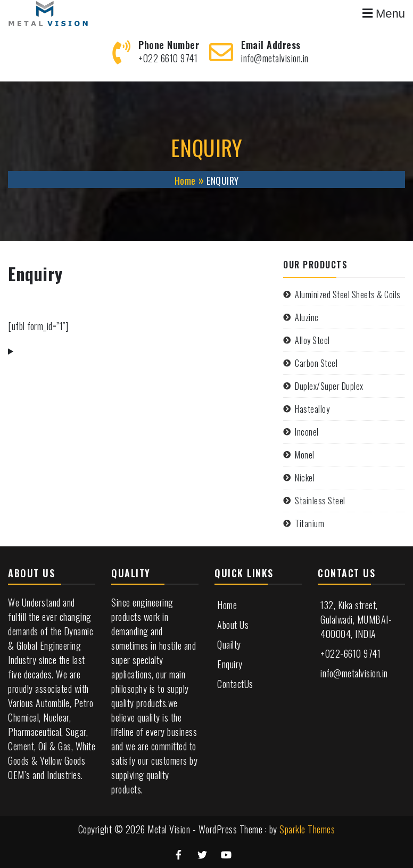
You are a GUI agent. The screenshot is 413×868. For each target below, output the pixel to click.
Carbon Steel (316, 363)
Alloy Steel (312, 340)
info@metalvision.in (275, 58)
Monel (305, 455)
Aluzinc (307, 317)
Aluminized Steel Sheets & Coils (348, 294)
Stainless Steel (320, 501)
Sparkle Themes (307, 829)
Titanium (309, 523)
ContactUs (235, 684)
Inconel (307, 432)
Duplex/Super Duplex (329, 386)
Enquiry (230, 664)
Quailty (229, 644)
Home (227, 605)
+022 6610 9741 (168, 58)
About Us (233, 625)
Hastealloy (312, 409)
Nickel (305, 478)
